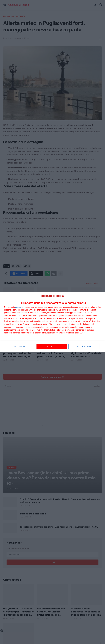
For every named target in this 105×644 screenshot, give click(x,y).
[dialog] (53, 322)
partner (18, 307)
